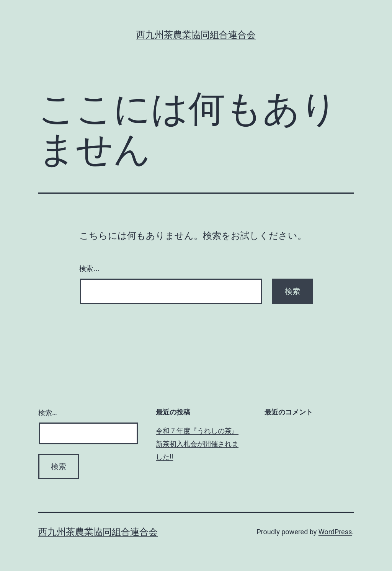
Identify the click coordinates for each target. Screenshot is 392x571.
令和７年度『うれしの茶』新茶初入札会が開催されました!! (197, 444)
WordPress (335, 532)
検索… (90, 269)
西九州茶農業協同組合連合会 (196, 35)
